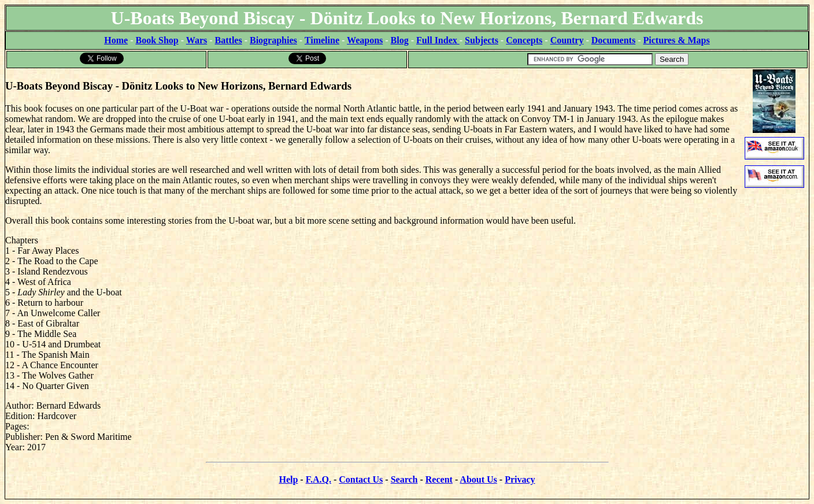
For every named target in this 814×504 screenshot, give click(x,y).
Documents (613, 40)
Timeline (322, 40)
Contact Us (361, 479)
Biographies (273, 40)
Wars (197, 40)
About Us (478, 479)
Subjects (482, 40)
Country (567, 40)
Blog (400, 40)
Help (288, 479)
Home (116, 40)
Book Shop (157, 40)
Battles (229, 40)
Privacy (520, 479)
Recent (439, 479)
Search (404, 479)
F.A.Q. (319, 479)
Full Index (438, 40)
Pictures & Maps (677, 40)
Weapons (365, 40)
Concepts (524, 40)
